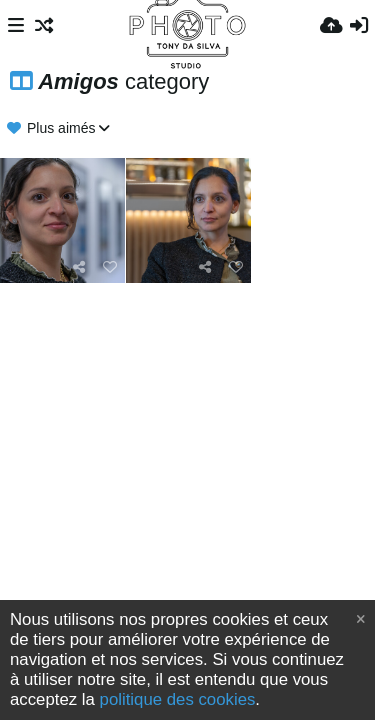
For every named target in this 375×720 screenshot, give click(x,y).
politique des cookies (178, 699)
